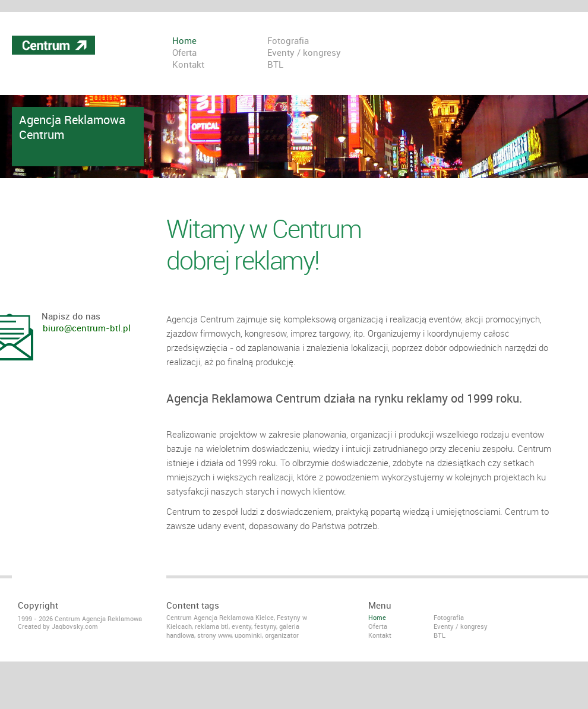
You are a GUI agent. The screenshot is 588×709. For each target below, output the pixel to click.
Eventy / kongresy (304, 53)
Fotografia (288, 41)
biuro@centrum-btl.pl (87, 329)
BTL (275, 65)
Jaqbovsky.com (75, 627)
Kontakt (188, 65)
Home (184, 41)
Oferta (184, 53)
